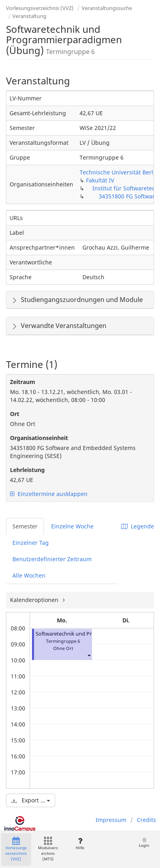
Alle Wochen (29, 575)
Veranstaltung (29, 16)
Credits (146, 820)
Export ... (31, 800)
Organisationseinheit (39, 438)
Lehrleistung (27, 470)
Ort (15, 414)
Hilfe (80, 844)
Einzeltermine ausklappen (49, 494)
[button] (89, 655)
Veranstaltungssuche (107, 8)
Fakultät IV (100, 180)
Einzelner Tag (31, 543)
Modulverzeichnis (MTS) (48, 849)
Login (144, 843)
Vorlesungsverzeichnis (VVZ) (40, 8)
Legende (138, 526)
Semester (25, 526)
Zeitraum (23, 382)
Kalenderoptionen (35, 600)
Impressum (111, 820)
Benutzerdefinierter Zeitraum (52, 559)
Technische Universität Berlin (119, 172)
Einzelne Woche (72, 526)
